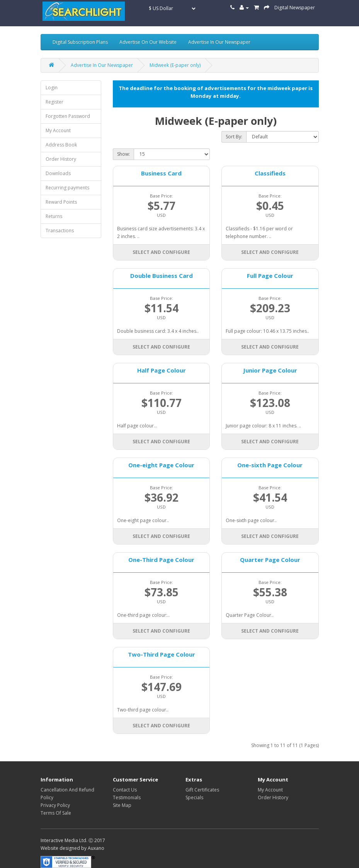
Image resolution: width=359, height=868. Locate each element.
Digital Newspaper (295, 8)
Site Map (122, 805)
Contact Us (125, 790)
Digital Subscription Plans (80, 42)
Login (52, 88)
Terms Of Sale (56, 813)
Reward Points (61, 202)
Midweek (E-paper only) (175, 65)
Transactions (60, 231)
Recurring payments (67, 188)
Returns (54, 216)
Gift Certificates (202, 790)
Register (54, 102)
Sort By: (234, 137)
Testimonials (127, 797)
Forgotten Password (68, 116)
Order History (61, 159)
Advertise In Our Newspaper (219, 42)
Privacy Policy (55, 805)
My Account (58, 130)
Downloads (58, 173)
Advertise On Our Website (148, 42)
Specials (194, 797)
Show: (123, 154)
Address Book (61, 145)
